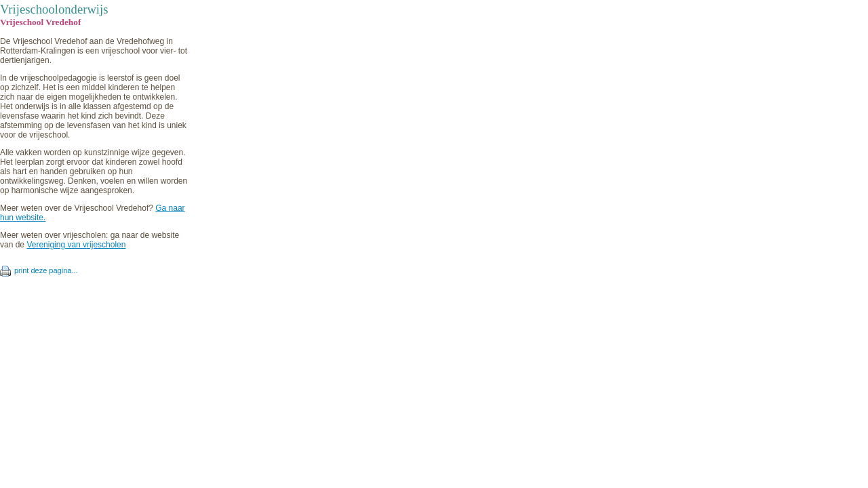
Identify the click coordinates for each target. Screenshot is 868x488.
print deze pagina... (46, 270)
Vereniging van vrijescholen (76, 245)
